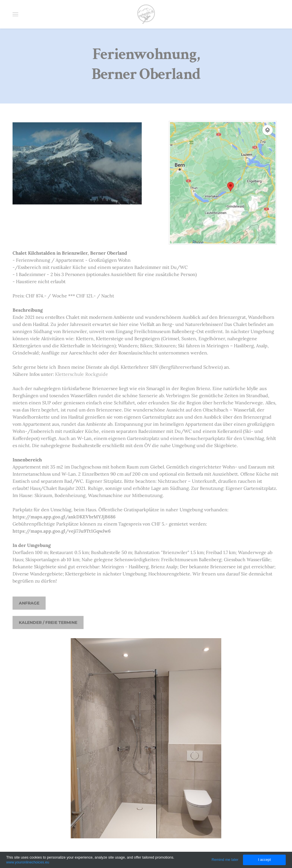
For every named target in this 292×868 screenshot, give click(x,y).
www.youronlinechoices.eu (28, 862)
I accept (264, 860)
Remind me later (225, 860)
